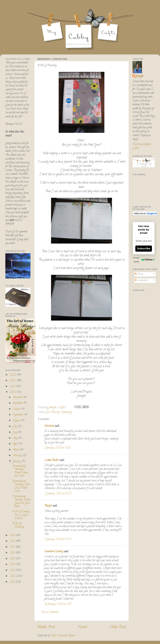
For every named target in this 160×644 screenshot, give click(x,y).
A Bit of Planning (18, 525)
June (15, 432)
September (18, 415)
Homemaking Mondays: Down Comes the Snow (20, 471)
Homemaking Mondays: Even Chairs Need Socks (21, 486)
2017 (13, 547)
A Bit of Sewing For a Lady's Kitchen (21, 515)
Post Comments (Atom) (63, 636)
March (17, 450)
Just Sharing (53, 412)
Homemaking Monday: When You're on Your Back (21, 501)
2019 (13, 536)
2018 (13, 541)
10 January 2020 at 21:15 (58, 604)
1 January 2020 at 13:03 (57, 448)
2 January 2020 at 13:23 (58, 494)
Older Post (118, 627)
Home (82, 627)
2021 (13, 387)
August (17, 421)
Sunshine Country (54, 552)
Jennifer (140, 76)
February (18, 456)
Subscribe (144, 248)
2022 (13, 381)
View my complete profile (142, 146)
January (17, 461)
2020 (13, 392)
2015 (13, 559)
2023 (13, 375)
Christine (49, 426)
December (18, 398)
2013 (13, 570)
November (18, 403)
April (16, 444)
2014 (13, 565)
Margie (48, 506)
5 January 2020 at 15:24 (58, 539)
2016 (13, 553)
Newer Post (46, 627)
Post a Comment (50, 612)
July (15, 427)
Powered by (144, 260)
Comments (141, 281)
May (16, 438)
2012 (13, 576)
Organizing (66, 412)
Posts (139, 274)
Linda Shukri (52, 460)
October (17, 409)
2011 (12, 582)
